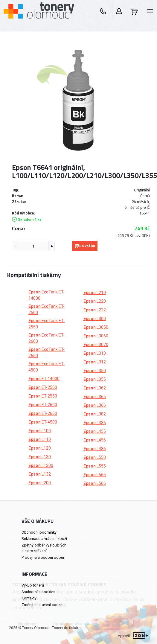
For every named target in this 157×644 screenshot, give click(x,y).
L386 (95, 423)
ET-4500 (43, 422)
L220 (95, 301)
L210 (95, 293)
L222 (95, 310)
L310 (95, 353)
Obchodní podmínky (39, 532)
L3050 (96, 327)
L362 (95, 388)
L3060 (96, 336)
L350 (95, 371)
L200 (40, 483)
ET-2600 (43, 405)
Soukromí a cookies (38, 592)
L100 (40, 431)
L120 (40, 448)
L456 (95, 440)
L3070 (96, 345)
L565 (95, 475)
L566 (95, 483)
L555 (95, 466)
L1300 (41, 465)
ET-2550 (43, 396)
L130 (40, 457)
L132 (40, 474)
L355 (95, 379)
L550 (95, 457)
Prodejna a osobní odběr (43, 557)
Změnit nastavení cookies (44, 605)
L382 (95, 414)
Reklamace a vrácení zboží (44, 539)
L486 (95, 449)
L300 (95, 319)
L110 (40, 439)
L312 (95, 362)
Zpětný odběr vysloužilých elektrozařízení (44, 548)
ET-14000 (44, 379)
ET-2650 (43, 413)
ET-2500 (43, 387)
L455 (95, 431)
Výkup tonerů (33, 585)
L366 (95, 405)
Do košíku (85, 246)
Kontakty (29, 598)
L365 (95, 397)
